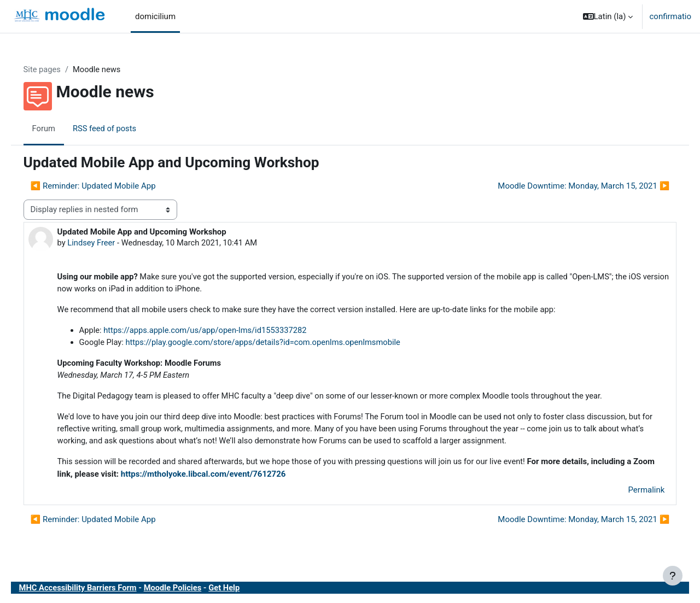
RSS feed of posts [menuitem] (121, 128)
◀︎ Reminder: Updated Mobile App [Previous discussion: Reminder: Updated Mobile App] (109, 186)
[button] (608, 16)
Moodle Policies (191, 592)
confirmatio (670, 16)
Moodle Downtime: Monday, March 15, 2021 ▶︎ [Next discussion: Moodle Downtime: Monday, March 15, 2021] (568, 186)
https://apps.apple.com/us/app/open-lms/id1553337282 (224, 332)
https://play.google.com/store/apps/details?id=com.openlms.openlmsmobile (283, 344)
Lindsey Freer (107, 243)
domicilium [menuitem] (155, 16)
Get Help (244, 592)
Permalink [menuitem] (631, 494)
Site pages (58, 69)
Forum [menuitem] (59, 128)
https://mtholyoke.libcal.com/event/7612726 (248, 478)
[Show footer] (673, 576)
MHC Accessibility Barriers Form (95, 592)
